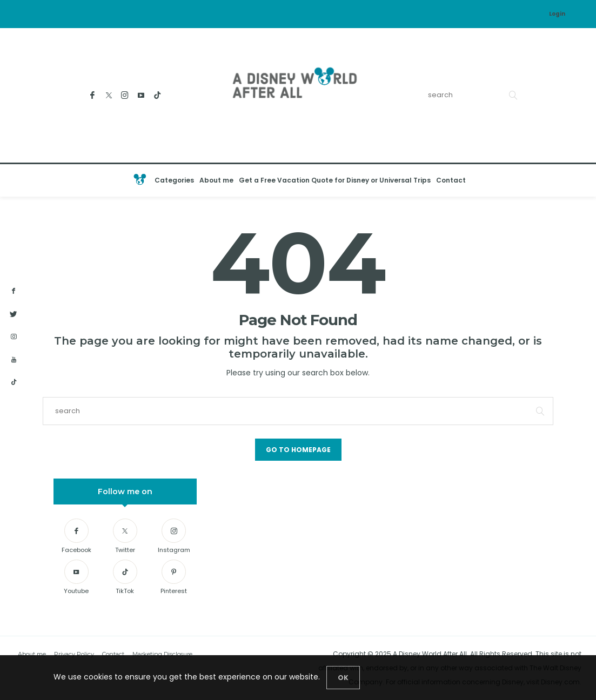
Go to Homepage (298, 450)
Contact (451, 180)
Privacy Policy (74, 654)
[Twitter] (109, 95)
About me (216, 180)
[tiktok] (14, 382)
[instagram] (14, 337)
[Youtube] (141, 95)
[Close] (343, 678)
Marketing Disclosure (162, 654)
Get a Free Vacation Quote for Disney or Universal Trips (335, 180)
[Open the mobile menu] (577, 181)
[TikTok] (158, 95)
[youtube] (14, 360)
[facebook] (14, 291)
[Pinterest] (174, 579)
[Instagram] (125, 95)
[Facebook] (93, 95)
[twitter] (14, 314)
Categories (174, 180)
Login (557, 14)
